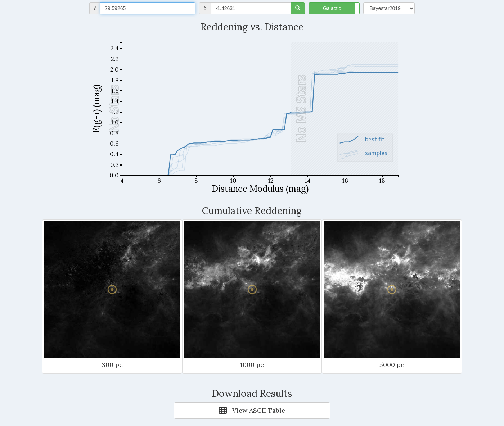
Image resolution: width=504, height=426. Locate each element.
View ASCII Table (252, 410)
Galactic (332, 8)
